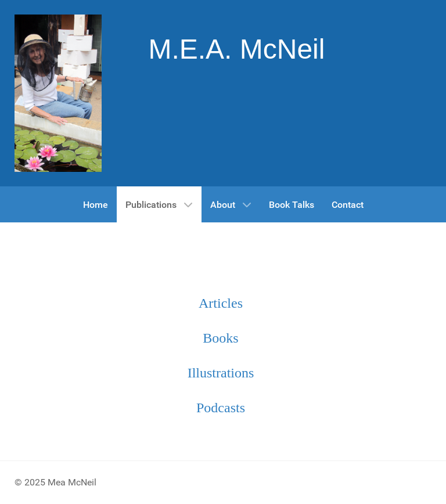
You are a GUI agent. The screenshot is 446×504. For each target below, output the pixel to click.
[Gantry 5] (58, 93)
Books (220, 338)
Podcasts (221, 408)
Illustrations (221, 373)
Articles (221, 303)
